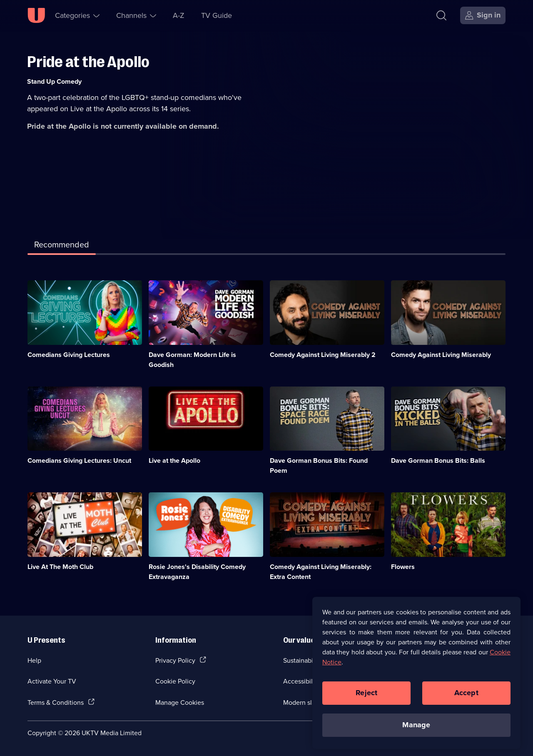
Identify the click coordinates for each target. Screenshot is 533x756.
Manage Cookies (180, 702)
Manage (416, 730)
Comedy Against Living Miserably (441, 355)
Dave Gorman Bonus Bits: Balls (438, 460)
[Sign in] (483, 15)
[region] (416, 678)
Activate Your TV (52, 681)
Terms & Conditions (56, 702)
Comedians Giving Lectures (69, 355)
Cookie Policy (175, 681)
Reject (366, 698)
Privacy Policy (175, 660)
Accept (466, 698)
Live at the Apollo (174, 460)
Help (34, 660)
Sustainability (303, 660)
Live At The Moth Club (60, 567)
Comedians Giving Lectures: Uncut (79, 460)
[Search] (443, 15)
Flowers (403, 567)
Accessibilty (301, 681)
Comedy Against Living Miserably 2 (323, 355)
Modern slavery (305, 702)
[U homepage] (36, 15)
